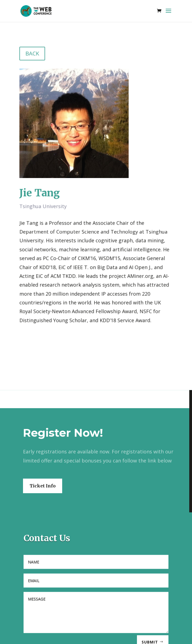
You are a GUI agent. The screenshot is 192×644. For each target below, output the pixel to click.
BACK (33, 56)
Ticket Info (43, 521)
